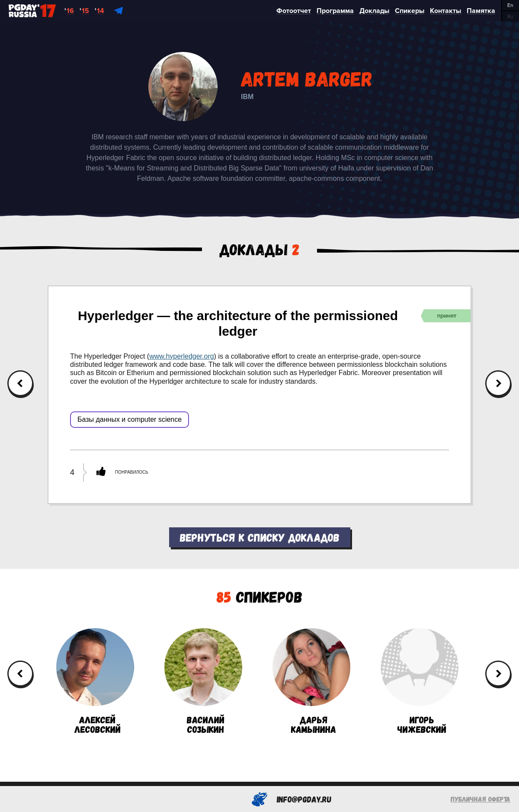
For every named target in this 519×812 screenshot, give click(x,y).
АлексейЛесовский (95, 681)
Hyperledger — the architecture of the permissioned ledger (238, 323)
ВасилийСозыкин (203, 681)
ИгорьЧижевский (420, 681)
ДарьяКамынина (311, 681)
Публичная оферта (481, 799)
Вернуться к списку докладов (260, 537)
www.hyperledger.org (181, 356)
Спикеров (259, 596)
